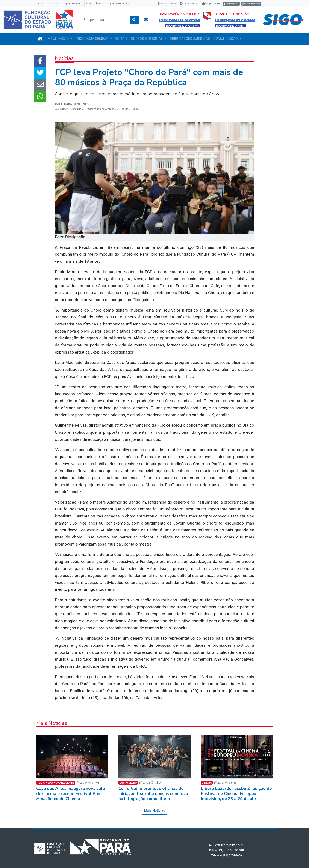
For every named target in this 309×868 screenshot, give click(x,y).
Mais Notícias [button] (154, 810)
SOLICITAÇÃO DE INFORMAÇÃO (179, 20)
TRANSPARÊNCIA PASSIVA (182, 26)
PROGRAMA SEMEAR (93, 39)
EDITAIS (121, 39)
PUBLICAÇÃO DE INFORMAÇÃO (235, 20)
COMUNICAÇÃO (226, 39)
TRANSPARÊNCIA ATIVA (231, 26)
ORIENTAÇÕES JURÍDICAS (190, 39)
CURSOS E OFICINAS (147, 39)
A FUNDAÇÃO (59, 39)
